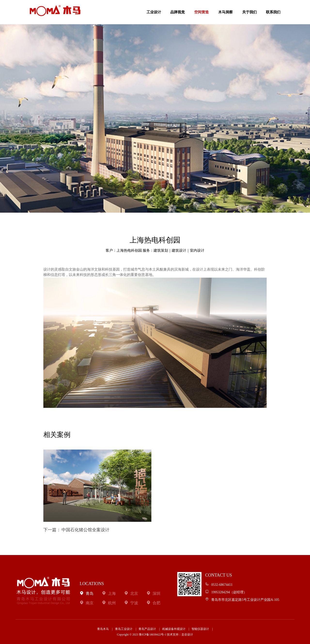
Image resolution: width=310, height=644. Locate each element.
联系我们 (273, 12)
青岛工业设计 (124, 629)
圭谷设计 (187, 635)
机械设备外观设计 (174, 629)
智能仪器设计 (200, 629)
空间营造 (201, 12)
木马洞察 (225, 12)
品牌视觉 (178, 12)
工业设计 (154, 12)
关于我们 (249, 12)
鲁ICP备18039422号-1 (153, 635)
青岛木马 (103, 629)
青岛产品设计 (147, 629)
